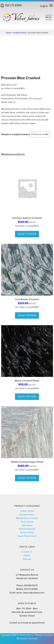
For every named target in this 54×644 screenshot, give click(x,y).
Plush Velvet (27, 522)
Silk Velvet (27, 525)
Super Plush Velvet (27, 536)
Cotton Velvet (27, 511)
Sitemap (27, 559)
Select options (27, 234)
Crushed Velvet (19, 33)
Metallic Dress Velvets (27, 518)
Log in (44, 6)
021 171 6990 (13, 5)
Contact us (27, 552)
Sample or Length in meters (16, 134)
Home (8, 33)
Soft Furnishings (27, 529)
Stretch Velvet (27, 532)
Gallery (27, 555)
